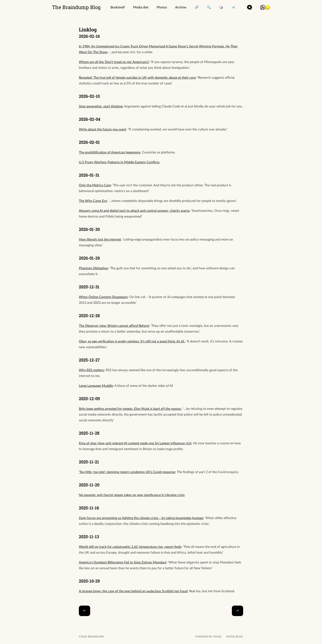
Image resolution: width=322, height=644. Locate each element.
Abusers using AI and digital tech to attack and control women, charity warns (134, 211)
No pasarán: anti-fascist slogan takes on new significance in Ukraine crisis (132, 495)
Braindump (96, 637)
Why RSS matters (91, 370)
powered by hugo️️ (208, 637)
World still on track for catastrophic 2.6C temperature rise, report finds (130, 547)
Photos (162, 7)
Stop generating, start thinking (101, 106)
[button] (268, 7)
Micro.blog (235, 637)
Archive (181, 7)
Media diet (141, 7)
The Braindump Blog (76, 7)
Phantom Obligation (93, 268)
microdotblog (250, 7)
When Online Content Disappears (103, 297)
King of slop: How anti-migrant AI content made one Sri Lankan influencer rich (135, 443)
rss (263, 7)
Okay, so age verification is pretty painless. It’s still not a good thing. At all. (132, 341)
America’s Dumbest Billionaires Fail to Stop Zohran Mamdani (123, 562)
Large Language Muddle (96, 386)
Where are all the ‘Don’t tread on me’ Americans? (114, 62)
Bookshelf (118, 7)
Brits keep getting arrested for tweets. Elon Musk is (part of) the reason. (130, 409)
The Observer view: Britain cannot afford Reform (114, 326)
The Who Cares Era (93, 201)
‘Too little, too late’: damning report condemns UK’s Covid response (127, 472)
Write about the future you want (102, 129)
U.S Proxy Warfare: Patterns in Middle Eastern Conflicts (119, 162)
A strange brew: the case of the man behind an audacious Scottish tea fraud (133, 591)
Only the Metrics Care (95, 185)
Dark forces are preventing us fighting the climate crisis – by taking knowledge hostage (141, 518)
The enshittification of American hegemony (110, 152)
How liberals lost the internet (100, 240)
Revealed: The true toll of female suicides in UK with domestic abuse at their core (137, 78)
